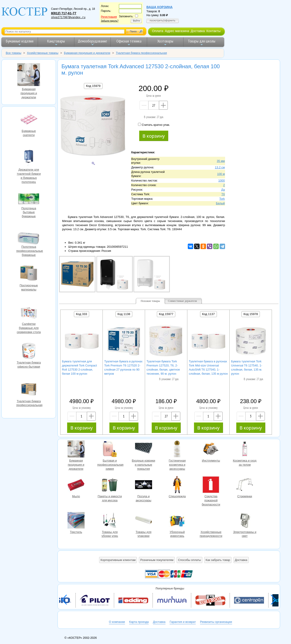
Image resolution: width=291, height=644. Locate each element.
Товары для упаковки (143, 521)
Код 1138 (124, 314)
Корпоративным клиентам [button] (118, 560)
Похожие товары (150, 301)
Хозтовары (165, 42)
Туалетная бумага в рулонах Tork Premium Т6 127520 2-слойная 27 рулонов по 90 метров (123, 367)
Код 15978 (251, 314)
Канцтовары (56, 42)
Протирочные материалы (29, 274)
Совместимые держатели (182, 301)
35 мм (221, 161)
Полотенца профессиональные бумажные (29, 236)
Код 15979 (93, 86)
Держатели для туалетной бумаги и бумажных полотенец (29, 159)
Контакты (213, 31)
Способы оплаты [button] (189, 560)
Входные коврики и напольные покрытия (143, 450)
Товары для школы (202, 42)
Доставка (198, 31)
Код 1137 (208, 314)
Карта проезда (139, 622)
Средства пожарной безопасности (211, 485)
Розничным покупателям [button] (157, 560)
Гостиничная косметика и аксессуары (177, 450)
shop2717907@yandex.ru (68, 18)
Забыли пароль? (110, 21)
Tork (222, 199)
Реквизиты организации (216, 622)
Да (223, 190)
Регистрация (109, 17)
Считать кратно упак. (154, 125)
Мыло (76, 485)
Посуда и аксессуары (143, 485)
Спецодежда (177, 485)
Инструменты (211, 450)
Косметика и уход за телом (245, 450)
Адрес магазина (177, 31)
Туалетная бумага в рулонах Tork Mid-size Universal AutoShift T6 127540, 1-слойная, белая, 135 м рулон (208, 367)
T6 (223, 194)
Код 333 (82, 314)
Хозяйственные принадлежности (211, 521)
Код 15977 (166, 314)
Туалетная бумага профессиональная (29, 390)
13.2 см (220, 167)
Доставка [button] (241, 560)
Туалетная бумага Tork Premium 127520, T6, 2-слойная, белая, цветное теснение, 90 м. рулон (163, 367)
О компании (117, 622)
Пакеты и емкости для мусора (110, 485)
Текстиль (76, 521)
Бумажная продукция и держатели (29, 75)
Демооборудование (92, 42)
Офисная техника (129, 42)
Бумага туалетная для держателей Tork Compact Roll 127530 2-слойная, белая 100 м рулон (80, 367)
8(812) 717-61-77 (64, 13)
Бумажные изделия (20, 42)
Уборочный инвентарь (177, 521)
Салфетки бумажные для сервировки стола (29, 313)
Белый (220, 203)
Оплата (158, 31)
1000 (221, 181)
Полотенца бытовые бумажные (29, 197)
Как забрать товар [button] (218, 560)
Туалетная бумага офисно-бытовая (29, 351)
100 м (221, 174)
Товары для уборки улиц (110, 521)
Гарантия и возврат (183, 622)
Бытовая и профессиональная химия (110, 450)
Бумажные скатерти (29, 120)
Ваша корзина (159, 7)
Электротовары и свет (245, 521)
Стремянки (245, 485)
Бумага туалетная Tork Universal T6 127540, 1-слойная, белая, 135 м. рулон (247, 367)
